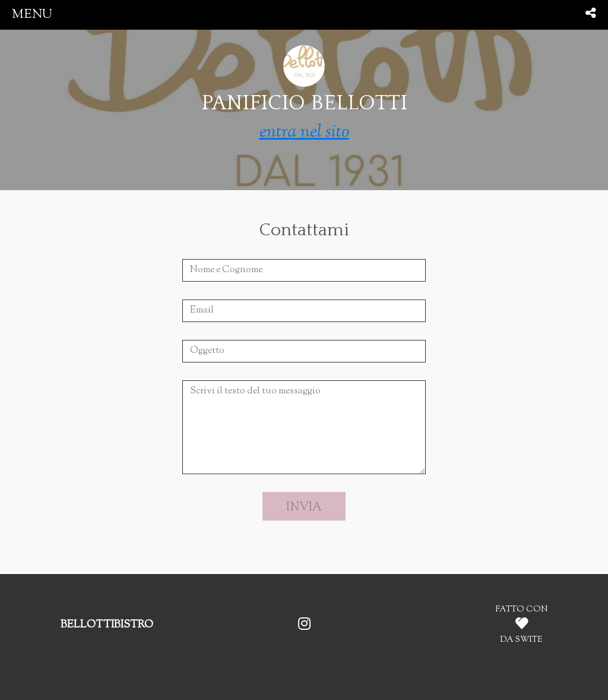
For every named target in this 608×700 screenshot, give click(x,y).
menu (32, 15)
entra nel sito (304, 132)
